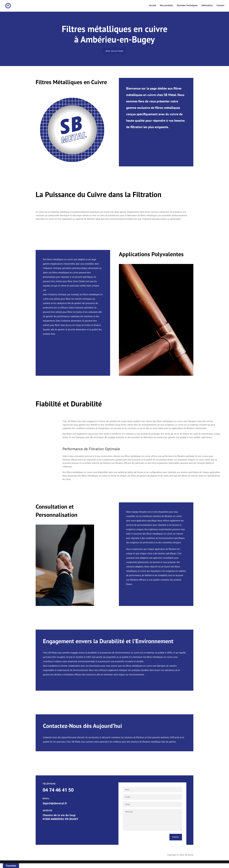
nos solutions (115, 52)
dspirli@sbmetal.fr (55, 805)
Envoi (172, 840)
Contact (220, 6)
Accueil (153, 6)
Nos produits (166, 6)
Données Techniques (187, 6)
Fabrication (207, 6)
